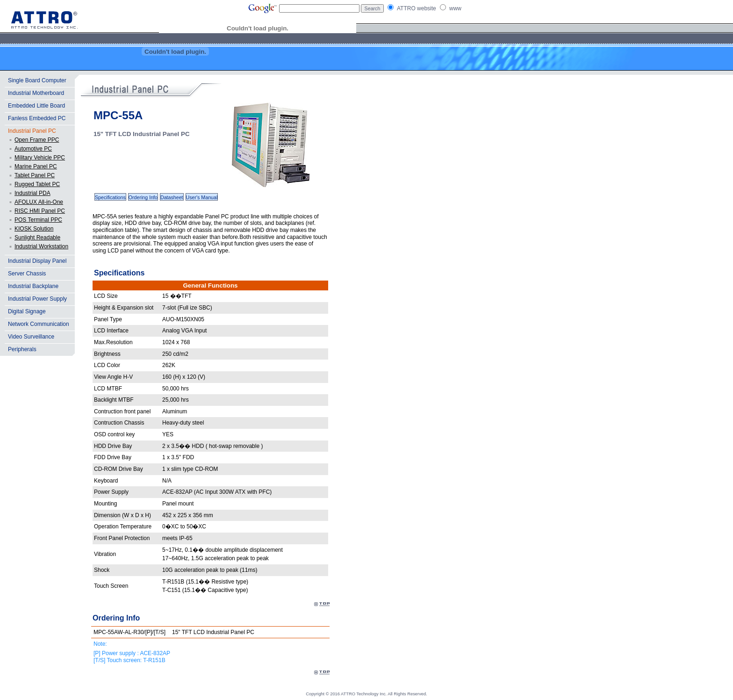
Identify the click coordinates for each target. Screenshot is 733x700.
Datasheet (172, 197)
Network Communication (39, 324)
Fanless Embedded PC (37, 118)
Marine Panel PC (36, 166)
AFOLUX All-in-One (39, 202)
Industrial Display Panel (37, 261)
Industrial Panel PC (32, 131)
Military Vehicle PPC (40, 158)
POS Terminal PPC (38, 220)
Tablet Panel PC (35, 175)
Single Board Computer (37, 80)
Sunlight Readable (37, 238)
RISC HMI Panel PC (40, 211)
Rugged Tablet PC (37, 184)
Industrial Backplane (33, 286)
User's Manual (202, 197)
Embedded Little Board (36, 106)
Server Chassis (27, 274)
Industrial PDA (32, 193)
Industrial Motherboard (36, 93)
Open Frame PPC (37, 140)
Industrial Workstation (41, 246)
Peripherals (22, 349)
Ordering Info (143, 197)
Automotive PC (33, 149)
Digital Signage (27, 311)
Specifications (110, 197)
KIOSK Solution (34, 229)
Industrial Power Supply (37, 299)
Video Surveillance (31, 337)
